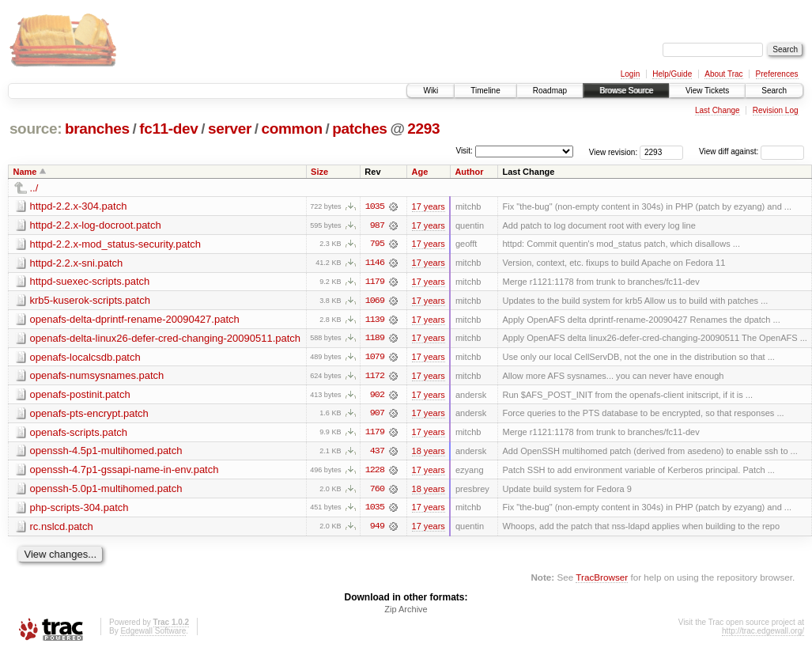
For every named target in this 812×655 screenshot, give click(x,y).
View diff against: (752, 151)
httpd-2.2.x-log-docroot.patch (96, 225)
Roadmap (550, 91)
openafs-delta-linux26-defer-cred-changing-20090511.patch (166, 339)
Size (319, 172)
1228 (375, 472)
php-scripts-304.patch (79, 510)
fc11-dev (168, 129)
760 (377, 491)
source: (36, 129)
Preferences (777, 74)
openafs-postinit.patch (80, 396)
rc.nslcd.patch (62, 529)
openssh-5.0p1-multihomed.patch (106, 491)
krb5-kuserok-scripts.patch (90, 301)
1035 (375, 206)
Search (774, 91)
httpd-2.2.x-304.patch (79, 206)
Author (469, 172)
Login (630, 74)
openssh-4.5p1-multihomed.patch (106, 453)
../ (34, 188)
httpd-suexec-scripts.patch (90, 282)
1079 (375, 358)
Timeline (485, 91)
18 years (429, 453)
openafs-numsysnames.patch (97, 377)
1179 (375, 282)
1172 (375, 377)
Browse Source (626, 91)
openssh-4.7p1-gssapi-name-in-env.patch (125, 472)
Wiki (431, 91)
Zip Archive (406, 612)
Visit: (464, 151)
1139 (375, 320)
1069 (375, 301)
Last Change (718, 110)
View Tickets (707, 91)
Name (25, 172)
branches (97, 129)
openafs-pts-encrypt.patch (89, 415)
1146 (375, 263)
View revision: (614, 151)
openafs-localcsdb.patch (85, 358)
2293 (423, 129)
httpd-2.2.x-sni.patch (77, 263)
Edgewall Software (153, 634)
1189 (375, 339)
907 (377, 415)
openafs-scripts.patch (79, 434)
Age (419, 172)
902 (377, 396)
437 (377, 453)
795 (377, 244)
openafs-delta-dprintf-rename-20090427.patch (135, 320)
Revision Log (776, 110)
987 (377, 225)
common (292, 129)
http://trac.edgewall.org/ (763, 634)
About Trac (723, 74)
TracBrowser (602, 580)
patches (359, 129)
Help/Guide (672, 74)
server (230, 129)
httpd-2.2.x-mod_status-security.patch (116, 244)
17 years (429, 206)
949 (377, 529)
